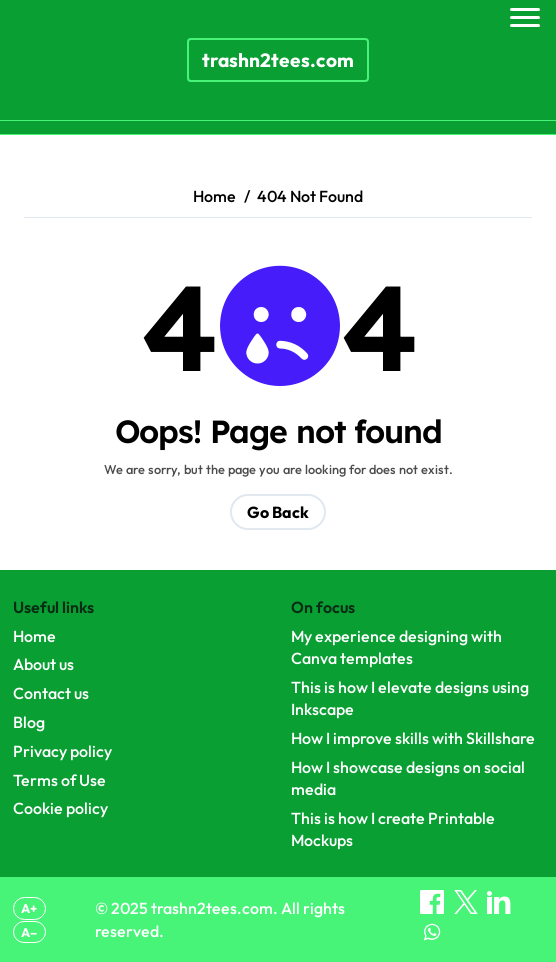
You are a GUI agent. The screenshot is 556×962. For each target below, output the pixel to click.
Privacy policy (62, 751)
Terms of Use (59, 780)
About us (43, 664)
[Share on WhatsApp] (432, 938)
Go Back (278, 512)
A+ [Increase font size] (29, 908)
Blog (29, 722)
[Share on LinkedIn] (499, 908)
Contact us (51, 693)
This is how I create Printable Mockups (393, 829)
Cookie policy (60, 808)
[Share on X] (467, 908)
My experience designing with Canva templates (396, 647)
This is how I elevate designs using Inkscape (410, 698)
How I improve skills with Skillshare (413, 738)
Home (34, 636)
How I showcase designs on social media (408, 778)
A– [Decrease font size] (29, 932)
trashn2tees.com (278, 60)
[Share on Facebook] (433, 908)
